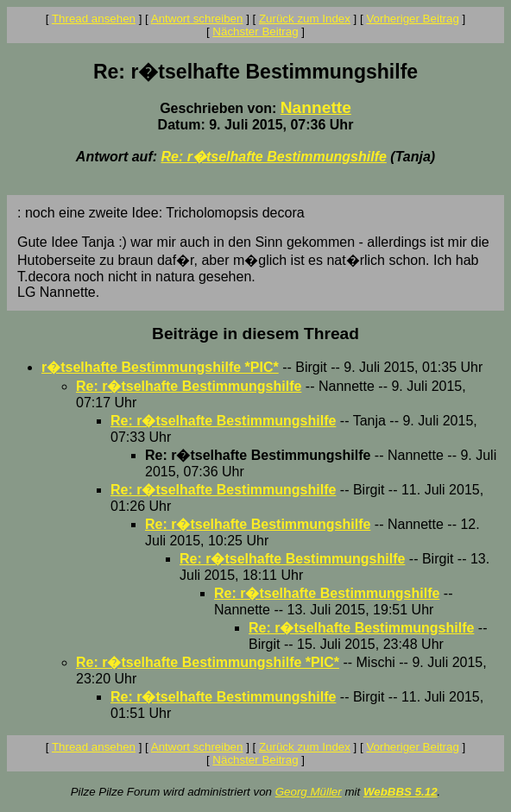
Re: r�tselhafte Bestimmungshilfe (273, 157)
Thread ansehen (94, 19)
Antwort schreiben (197, 19)
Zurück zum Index (305, 19)
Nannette (316, 107)
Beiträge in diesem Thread (255, 334)
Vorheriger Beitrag (412, 19)
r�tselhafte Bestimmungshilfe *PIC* (160, 367)
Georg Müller (309, 792)
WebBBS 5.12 (401, 792)
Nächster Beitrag (255, 31)
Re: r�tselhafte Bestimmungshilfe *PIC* (208, 662)
